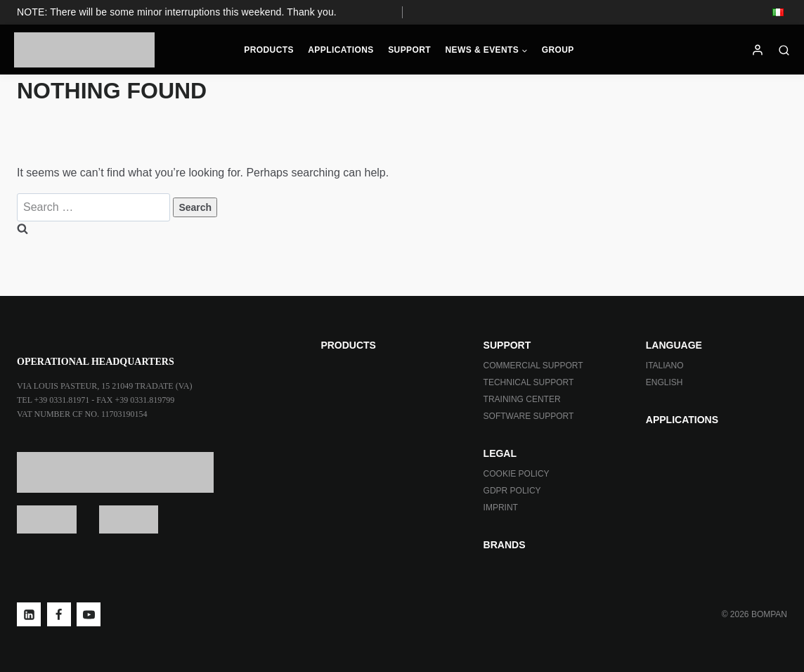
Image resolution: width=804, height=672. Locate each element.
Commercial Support (533, 366)
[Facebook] (59, 614)
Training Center (522, 399)
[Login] (758, 50)
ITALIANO (665, 366)
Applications (341, 50)
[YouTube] (89, 614)
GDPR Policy (512, 491)
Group (558, 50)
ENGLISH (664, 382)
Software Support (529, 416)
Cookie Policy (517, 474)
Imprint (501, 508)
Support (409, 50)
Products (269, 50)
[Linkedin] (29, 614)
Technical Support (529, 382)
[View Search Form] (787, 50)
